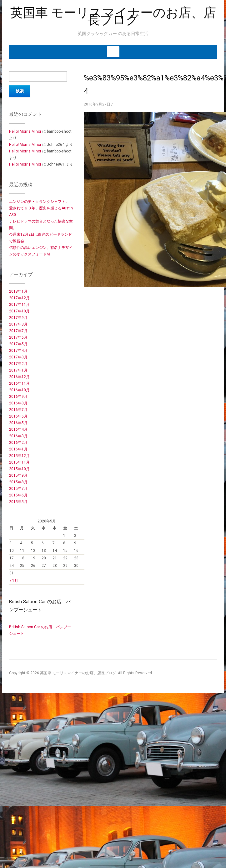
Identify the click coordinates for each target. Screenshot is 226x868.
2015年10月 (19, 469)
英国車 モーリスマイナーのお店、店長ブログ (113, 16)
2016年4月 (18, 429)
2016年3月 (18, 436)
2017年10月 (19, 311)
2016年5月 (18, 423)
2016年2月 (18, 443)
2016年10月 (19, 390)
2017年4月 (18, 351)
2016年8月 (18, 403)
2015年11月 (19, 462)
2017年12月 (19, 298)
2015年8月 (18, 482)
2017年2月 (18, 364)
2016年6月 (18, 416)
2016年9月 (18, 397)
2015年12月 (19, 456)
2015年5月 (18, 502)
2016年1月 (18, 449)
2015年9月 (18, 475)
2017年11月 (19, 305)
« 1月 (14, 581)
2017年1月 (18, 370)
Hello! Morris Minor (25, 131)
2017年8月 (18, 324)
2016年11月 (19, 383)
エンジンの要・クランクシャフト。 (39, 202)
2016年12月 (19, 377)
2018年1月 (18, 291)
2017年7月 (18, 331)
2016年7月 (18, 410)
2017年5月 (18, 344)
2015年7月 (18, 489)
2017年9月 (18, 318)
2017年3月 (18, 357)
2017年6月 (18, 337)
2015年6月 (18, 495)
